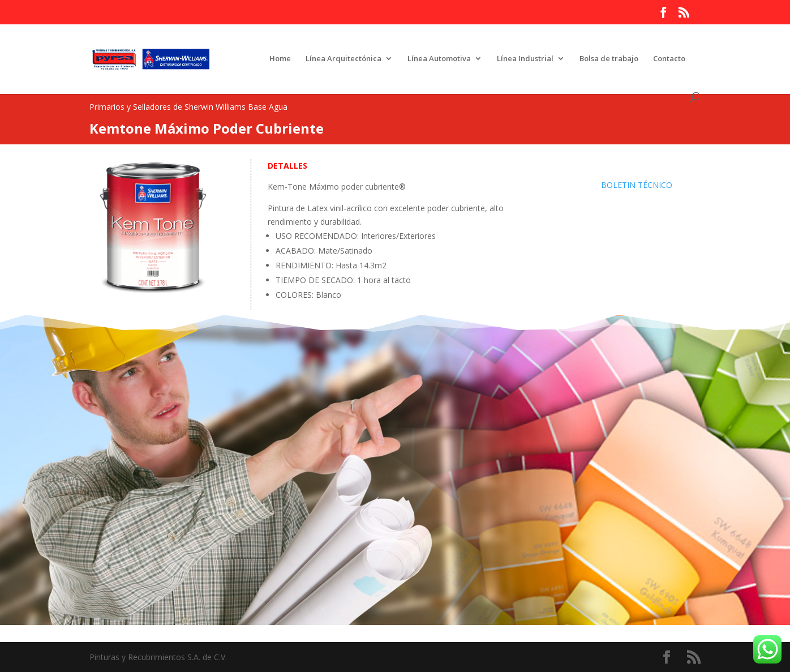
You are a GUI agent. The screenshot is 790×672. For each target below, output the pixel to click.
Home (280, 59)
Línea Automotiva (439, 59)
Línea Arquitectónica (344, 59)
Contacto (669, 59)
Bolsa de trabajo (609, 59)
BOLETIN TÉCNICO (637, 185)
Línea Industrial (525, 59)
